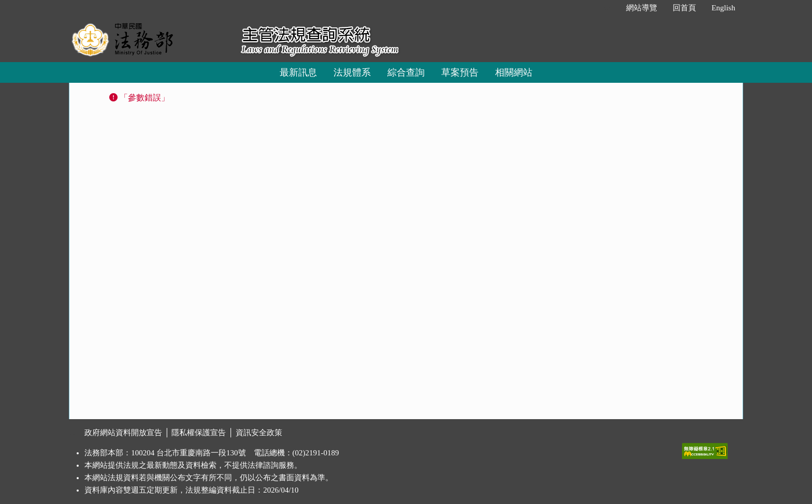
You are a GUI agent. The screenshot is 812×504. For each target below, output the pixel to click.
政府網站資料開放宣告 (123, 433)
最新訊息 (298, 72)
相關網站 (514, 72)
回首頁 (684, 8)
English (723, 8)
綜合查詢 (406, 72)
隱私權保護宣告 (199, 433)
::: (607, 8)
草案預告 (460, 72)
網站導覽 (642, 8)
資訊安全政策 (259, 433)
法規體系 (352, 72)
